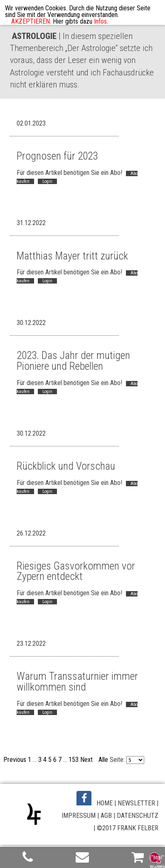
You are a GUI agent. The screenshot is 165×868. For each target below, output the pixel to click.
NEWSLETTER (136, 803)
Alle (103, 760)
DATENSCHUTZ (138, 816)
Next (86, 760)
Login (47, 181)
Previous (15, 760)
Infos (100, 21)
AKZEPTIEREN (31, 21)
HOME (105, 803)
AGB (106, 816)
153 (74, 760)
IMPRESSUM (79, 816)
